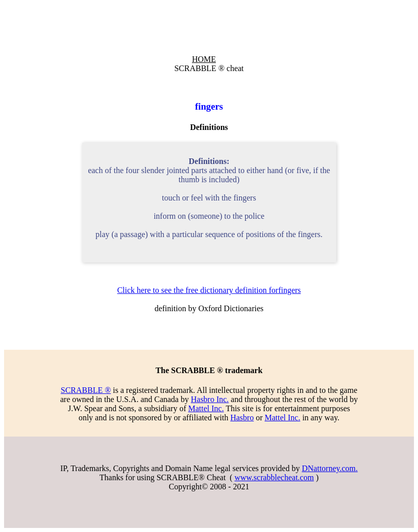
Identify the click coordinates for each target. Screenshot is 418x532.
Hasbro (242, 418)
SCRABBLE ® (86, 390)
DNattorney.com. (330, 468)
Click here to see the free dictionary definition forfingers (209, 290)
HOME (204, 59)
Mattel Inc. (206, 408)
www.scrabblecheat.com (274, 477)
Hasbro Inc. (210, 399)
